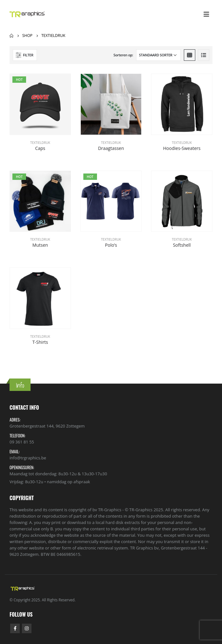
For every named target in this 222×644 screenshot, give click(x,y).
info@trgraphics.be (28, 458)
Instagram (27, 628)
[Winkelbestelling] (158, 55)
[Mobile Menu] (206, 14)
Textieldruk (40, 143)
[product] (40, 104)
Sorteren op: (123, 55)
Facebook (15, 628)
